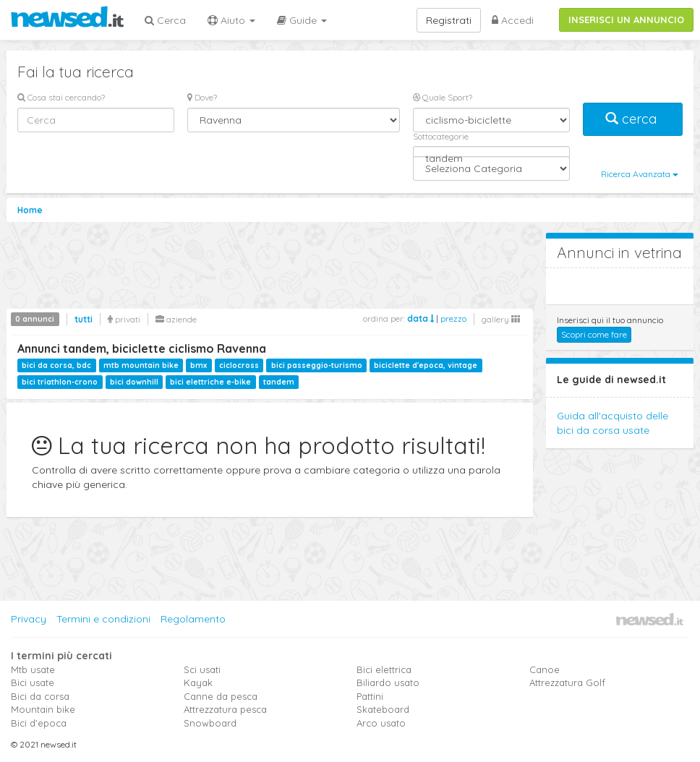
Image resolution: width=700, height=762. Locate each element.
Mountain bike (43, 709)
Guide (302, 20)
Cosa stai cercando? (61, 97)
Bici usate (33, 682)
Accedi (513, 20)
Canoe (545, 669)
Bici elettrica (384, 669)
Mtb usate (33, 669)
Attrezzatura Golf (567, 682)
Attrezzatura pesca (225, 709)
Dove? (202, 97)
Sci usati (202, 669)
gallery (501, 319)
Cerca (165, 20)
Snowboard (210, 723)
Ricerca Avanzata (640, 174)
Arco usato (381, 723)
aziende (176, 319)
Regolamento (193, 619)
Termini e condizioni (103, 619)
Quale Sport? (443, 97)
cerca (633, 119)
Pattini (370, 696)
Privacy (29, 619)
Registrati (449, 20)
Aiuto (231, 20)
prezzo (453, 318)
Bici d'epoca (39, 723)
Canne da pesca (221, 696)
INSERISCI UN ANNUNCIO (626, 20)
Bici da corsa (40, 696)
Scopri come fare (594, 334)
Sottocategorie (441, 136)
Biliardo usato (388, 682)
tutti (84, 319)
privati (124, 319)
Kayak (198, 682)
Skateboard (383, 709)
